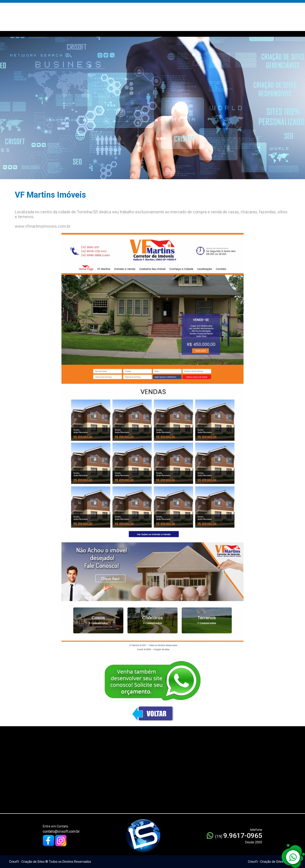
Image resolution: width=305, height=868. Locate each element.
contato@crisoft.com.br (61, 831)
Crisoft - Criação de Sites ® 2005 (271, 862)
